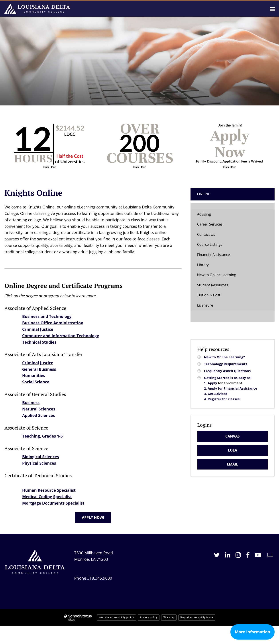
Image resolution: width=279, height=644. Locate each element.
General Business (39, 369)
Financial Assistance (214, 255)
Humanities (34, 375)
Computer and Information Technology (61, 336)
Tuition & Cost (209, 295)
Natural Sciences (39, 409)
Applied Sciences (39, 415)
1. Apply (211, 383)
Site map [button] (169, 617)
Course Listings (210, 244)
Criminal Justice (38, 329)
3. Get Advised (216, 394)
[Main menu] (272, 9)
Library (203, 265)
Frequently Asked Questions (227, 371)
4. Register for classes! (222, 399)
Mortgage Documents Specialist (54, 503)
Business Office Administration (53, 323)
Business (31, 402)
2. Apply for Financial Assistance (231, 388)
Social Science (36, 382)
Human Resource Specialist (49, 490)
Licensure (205, 305)
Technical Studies (39, 342)
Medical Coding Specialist (47, 497)
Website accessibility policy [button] (116, 617)
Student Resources (213, 285)
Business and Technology (47, 316)
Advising (204, 214)
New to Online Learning (217, 275)
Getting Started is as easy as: (228, 378)
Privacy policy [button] (149, 617)
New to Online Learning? (224, 357)
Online (204, 194)
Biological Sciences (41, 457)
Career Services (210, 224)
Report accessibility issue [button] (197, 617)
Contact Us (206, 234)
